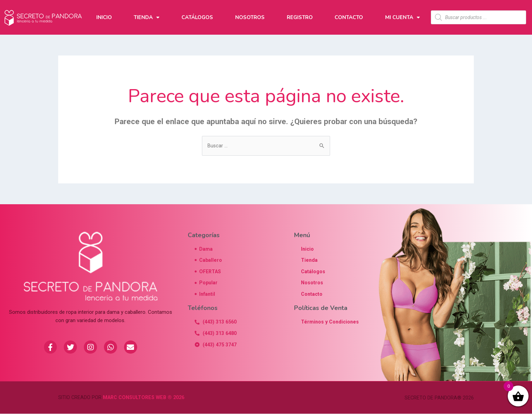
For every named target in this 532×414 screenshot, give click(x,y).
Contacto (349, 17)
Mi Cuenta (402, 18)
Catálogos (197, 17)
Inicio (104, 17)
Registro (300, 17)
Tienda (147, 18)
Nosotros (250, 17)
